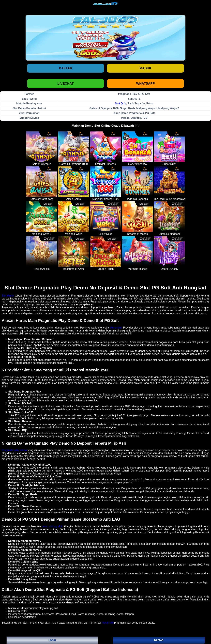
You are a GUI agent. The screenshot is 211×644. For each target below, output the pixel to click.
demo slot (116, 328)
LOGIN (52, 640)
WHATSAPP (145, 83)
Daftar (66, 68)
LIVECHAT (66, 83)
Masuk (145, 68)
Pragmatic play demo (14, 450)
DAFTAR (159, 640)
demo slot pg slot (52, 526)
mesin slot (108, 623)
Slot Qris (120, 103)
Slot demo (8, 296)
